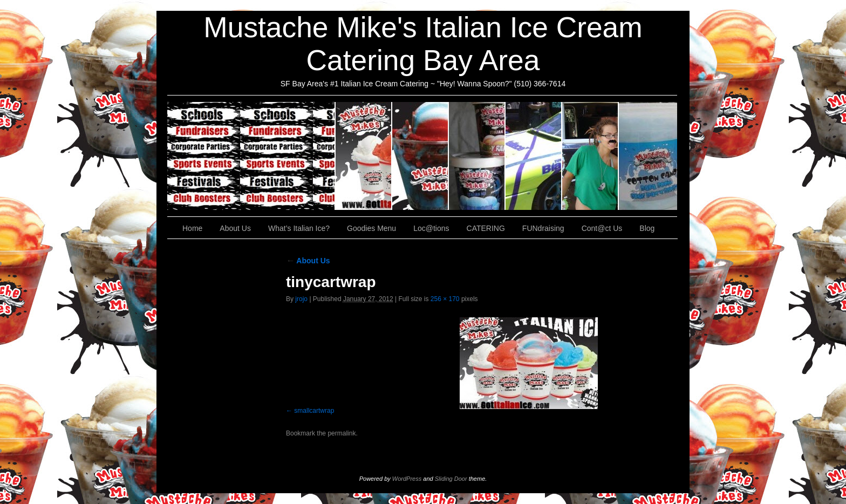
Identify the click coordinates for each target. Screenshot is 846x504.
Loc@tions (534, 156)
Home (192, 228)
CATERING (251, 156)
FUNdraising (591, 156)
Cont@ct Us (648, 156)
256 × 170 (445, 299)
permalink (342, 433)
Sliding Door (451, 479)
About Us (364, 156)
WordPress (407, 479)
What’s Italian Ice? (421, 156)
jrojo (301, 299)
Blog (647, 228)
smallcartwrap (314, 411)
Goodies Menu (477, 156)
